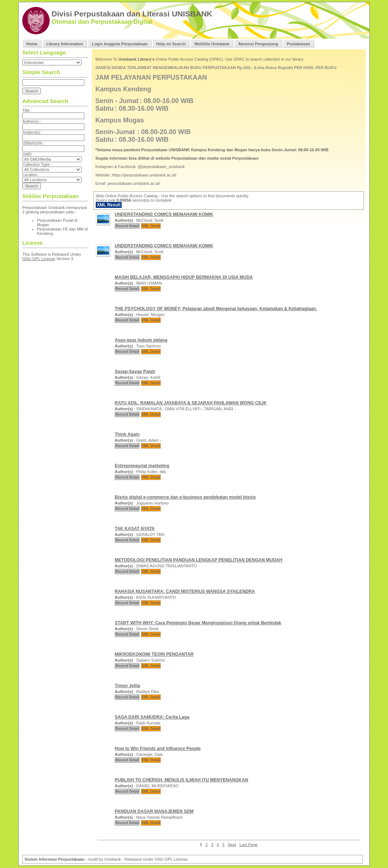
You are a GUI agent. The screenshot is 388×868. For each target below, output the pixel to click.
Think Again (127, 434)
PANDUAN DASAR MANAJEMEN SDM (154, 811)
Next (232, 845)
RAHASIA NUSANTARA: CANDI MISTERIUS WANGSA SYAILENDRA (185, 591)
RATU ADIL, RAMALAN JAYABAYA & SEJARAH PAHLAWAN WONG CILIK (191, 403)
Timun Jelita (128, 686)
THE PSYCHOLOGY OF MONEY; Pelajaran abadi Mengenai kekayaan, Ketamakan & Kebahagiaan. (216, 309)
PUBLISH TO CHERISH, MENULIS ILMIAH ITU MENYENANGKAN (181, 780)
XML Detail (151, 226)
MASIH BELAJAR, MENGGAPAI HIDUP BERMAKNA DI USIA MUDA (184, 277)
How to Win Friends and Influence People (158, 749)
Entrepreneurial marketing (142, 466)
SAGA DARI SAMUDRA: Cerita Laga (152, 717)
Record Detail (127, 226)
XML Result (109, 205)
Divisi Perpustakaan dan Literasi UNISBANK (132, 14)
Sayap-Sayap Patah (135, 372)
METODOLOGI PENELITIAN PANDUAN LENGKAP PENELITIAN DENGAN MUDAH (199, 560)
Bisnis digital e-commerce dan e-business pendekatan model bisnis (185, 497)
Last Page (248, 845)
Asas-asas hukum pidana (141, 340)
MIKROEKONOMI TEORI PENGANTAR (154, 654)
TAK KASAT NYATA (135, 529)
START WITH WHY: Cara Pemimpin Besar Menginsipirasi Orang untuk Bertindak (198, 623)
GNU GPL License (39, 259)
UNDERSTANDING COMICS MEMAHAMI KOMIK (164, 214)
